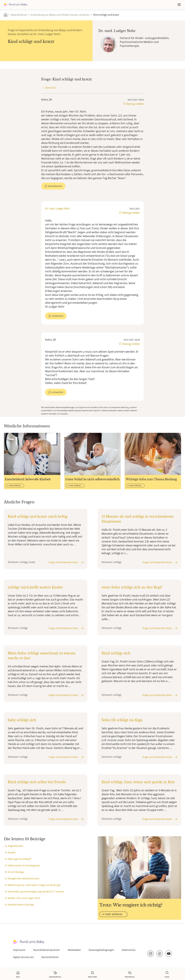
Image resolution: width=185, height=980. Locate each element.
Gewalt (12, 852)
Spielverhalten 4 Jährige (21, 905)
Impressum (19, 950)
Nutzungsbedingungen (101, 950)
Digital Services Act (23, 957)
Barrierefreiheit (50, 957)
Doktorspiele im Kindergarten (24, 865)
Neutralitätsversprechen (47, 950)
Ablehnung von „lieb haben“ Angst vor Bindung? (34, 885)
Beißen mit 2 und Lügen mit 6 (24, 898)
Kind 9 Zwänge (16, 872)
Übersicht (50, 88)
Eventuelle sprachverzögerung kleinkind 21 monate (36, 892)
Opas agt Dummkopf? (20, 859)
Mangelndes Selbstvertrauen (24, 878)
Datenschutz (129, 950)
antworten (58, 316)
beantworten (55, 186)
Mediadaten (74, 950)
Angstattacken (16, 846)
